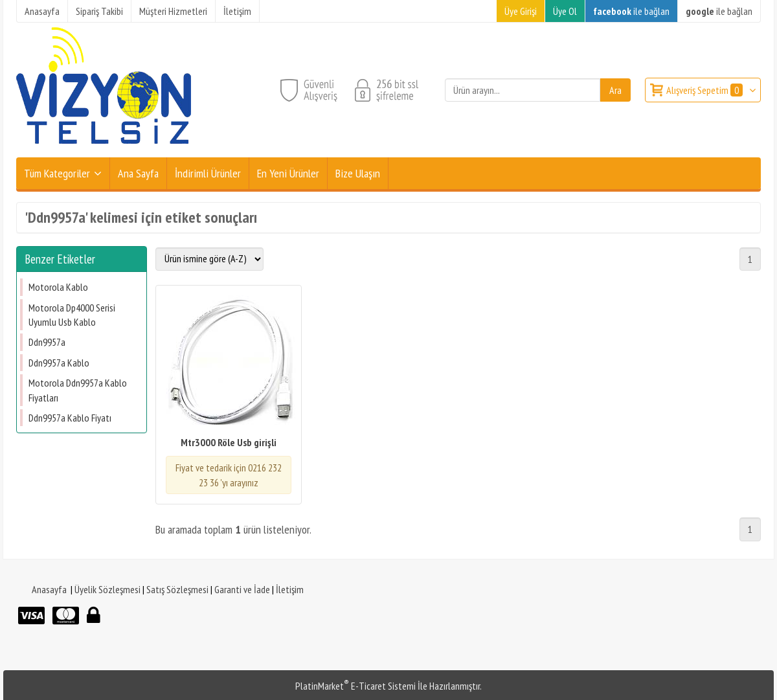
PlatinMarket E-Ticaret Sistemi (355, 686)
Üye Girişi (521, 11)
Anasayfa (49, 589)
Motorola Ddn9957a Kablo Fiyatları (78, 390)
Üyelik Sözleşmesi (107, 589)
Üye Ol (565, 11)
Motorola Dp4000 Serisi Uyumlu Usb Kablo (72, 315)
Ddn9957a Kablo (59, 363)
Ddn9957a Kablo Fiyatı (70, 418)
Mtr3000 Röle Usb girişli (229, 442)
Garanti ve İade (242, 589)
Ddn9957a (47, 342)
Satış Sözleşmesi (177, 589)
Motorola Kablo (58, 287)
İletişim (290, 589)
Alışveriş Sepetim (705, 90)
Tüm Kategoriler (57, 173)
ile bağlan (631, 11)
